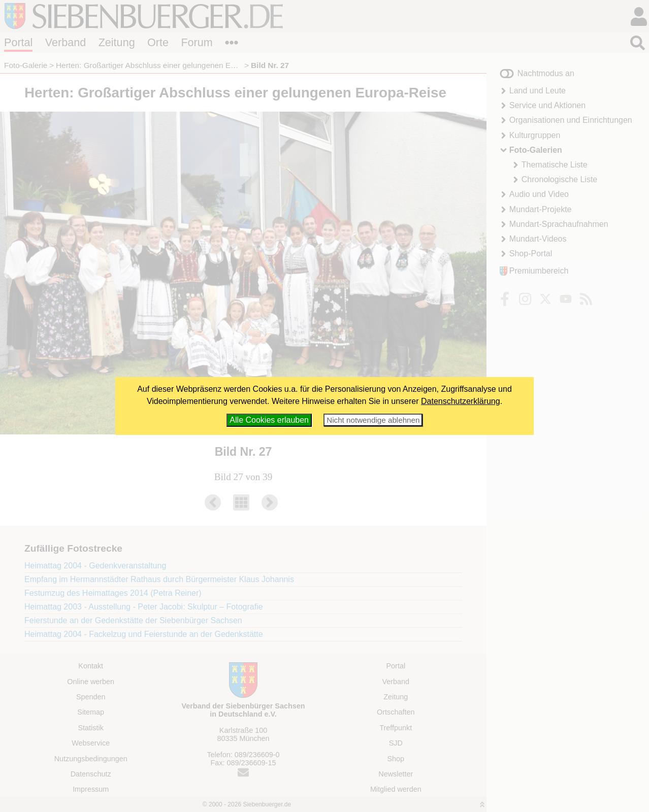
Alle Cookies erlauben (269, 420)
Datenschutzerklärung (461, 401)
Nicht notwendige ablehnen (373, 420)
